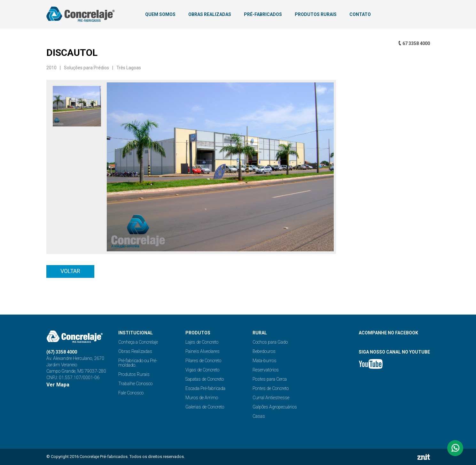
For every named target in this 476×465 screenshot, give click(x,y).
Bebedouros (264, 351)
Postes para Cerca (270, 379)
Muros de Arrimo (202, 398)
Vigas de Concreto (202, 370)
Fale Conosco (131, 393)
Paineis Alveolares (203, 351)
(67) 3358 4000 (62, 352)
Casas (259, 416)
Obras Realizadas (135, 351)
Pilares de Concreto (203, 361)
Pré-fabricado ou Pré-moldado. (138, 363)
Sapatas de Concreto (205, 379)
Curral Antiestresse (271, 398)
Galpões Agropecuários (275, 407)
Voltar (70, 271)
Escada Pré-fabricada (205, 388)
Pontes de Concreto (271, 388)
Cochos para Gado (270, 342)
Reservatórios (266, 370)
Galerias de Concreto (205, 407)
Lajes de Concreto (202, 342)
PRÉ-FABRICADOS (263, 14)
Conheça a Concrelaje (138, 342)
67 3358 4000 (416, 43)
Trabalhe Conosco (135, 384)
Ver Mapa (58, 385)
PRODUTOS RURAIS (316, 14)
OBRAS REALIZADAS (210, 14)
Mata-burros (265, 361)
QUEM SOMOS (160, 14)
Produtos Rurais (134, 374)
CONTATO (360, 14)
